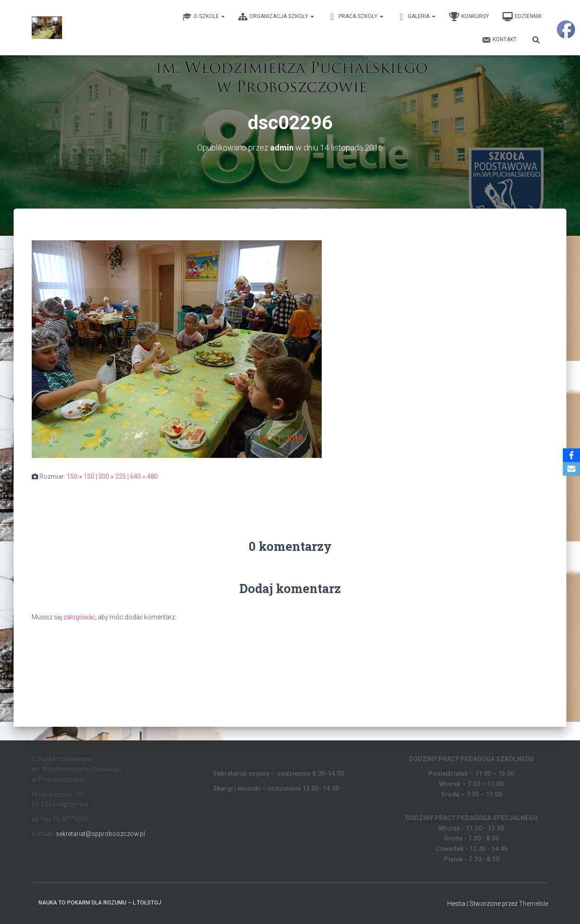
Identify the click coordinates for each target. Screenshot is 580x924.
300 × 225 (112, 477)
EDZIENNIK (522, 17)
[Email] (571, 469)
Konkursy (469, 17)
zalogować (79, 617)
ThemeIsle (534, 904)
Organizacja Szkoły (276, 17)
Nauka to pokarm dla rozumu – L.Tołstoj (100, 903)
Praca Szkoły (355, 17)
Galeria (416, 17)
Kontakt (499, 40)
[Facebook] (571, 455)
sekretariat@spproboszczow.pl (100, 834)
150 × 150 (80, 477)
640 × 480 (144, 477)
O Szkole (204, 17)
